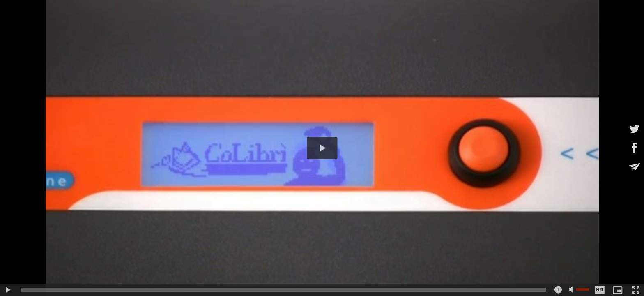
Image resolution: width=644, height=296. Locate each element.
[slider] (283, 290)
